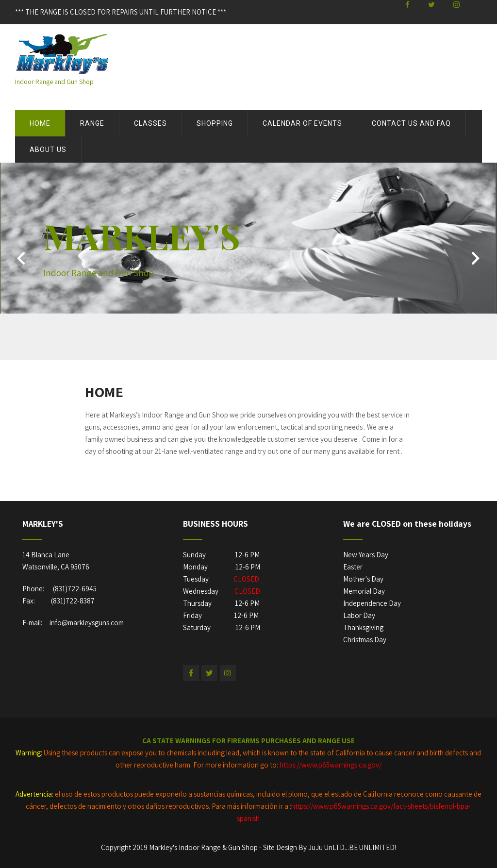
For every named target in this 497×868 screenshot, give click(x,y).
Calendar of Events (302, 123)
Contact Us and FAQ (411, 123)
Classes (150, 123)
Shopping (215, 123)
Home (40, 123)
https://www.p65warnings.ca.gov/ (331, 765)
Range (92, 123)
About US (48, 150)
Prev (20, 262)
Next (477, 262)
